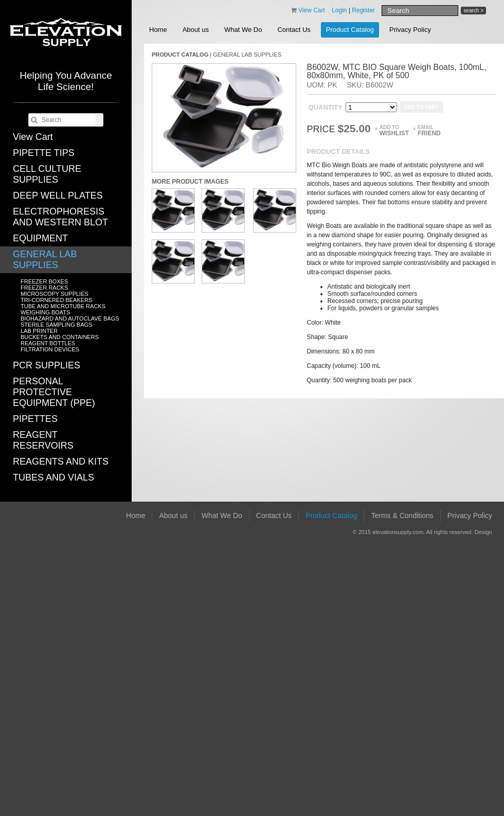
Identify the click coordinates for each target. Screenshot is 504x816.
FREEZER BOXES (44, 281)
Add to (394, 130)
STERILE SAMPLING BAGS (56, 325)
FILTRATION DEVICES (50, 349)
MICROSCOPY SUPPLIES (55, 294)
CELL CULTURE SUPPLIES (47, 174)
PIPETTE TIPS (44, 153)
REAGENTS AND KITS (61, 462)
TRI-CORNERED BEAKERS (56, 300)
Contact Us (294, 30)
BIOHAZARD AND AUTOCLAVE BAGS (70, 318)
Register (363, 10)
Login (339, 10)
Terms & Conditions (402, 516)
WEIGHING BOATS (45, 312)
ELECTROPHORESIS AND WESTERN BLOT (60, 217)
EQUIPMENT (40, 238)
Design (483, 532)
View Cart (33, 137)
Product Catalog (350, 30)
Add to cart (422, 107)
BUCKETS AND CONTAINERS (60, 337)
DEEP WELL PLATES (58, 196)
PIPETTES (35, 419)
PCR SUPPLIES (47, 365)
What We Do (243, 30)
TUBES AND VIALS (53, 477)
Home (158, 30)
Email (429, 130)
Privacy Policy (410, 30)
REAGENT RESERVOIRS (43, 440)
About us (196, 30)
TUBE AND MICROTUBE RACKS (63, 306)
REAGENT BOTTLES (48, 343)
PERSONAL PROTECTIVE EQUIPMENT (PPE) (54, 392)
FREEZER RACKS (44, 288)
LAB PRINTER (39, 331)
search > (473, 11)
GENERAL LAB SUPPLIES (45, 260)
